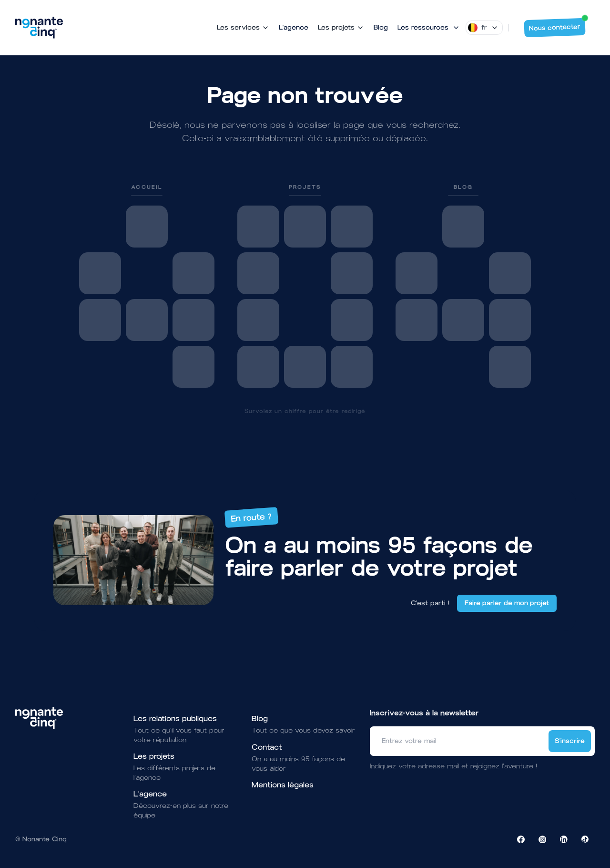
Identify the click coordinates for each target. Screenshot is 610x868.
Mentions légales (283, 785)
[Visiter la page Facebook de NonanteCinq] (521, 839)
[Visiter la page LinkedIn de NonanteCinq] (564, 839)
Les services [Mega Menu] (243, 27)
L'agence (294, 27)
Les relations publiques (175, 718)
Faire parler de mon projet (507, 603)
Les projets (154, 756)
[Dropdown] (484, 28)
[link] (147, 285)
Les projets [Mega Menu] (341, 27)
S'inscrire (570, 741)
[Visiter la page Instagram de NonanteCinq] (542, 839)
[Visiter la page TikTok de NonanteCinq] (585, 839)
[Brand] (39, 28)
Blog (381, 27)
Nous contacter (557, 25)
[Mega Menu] (429, 28)
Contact (267, 747)
